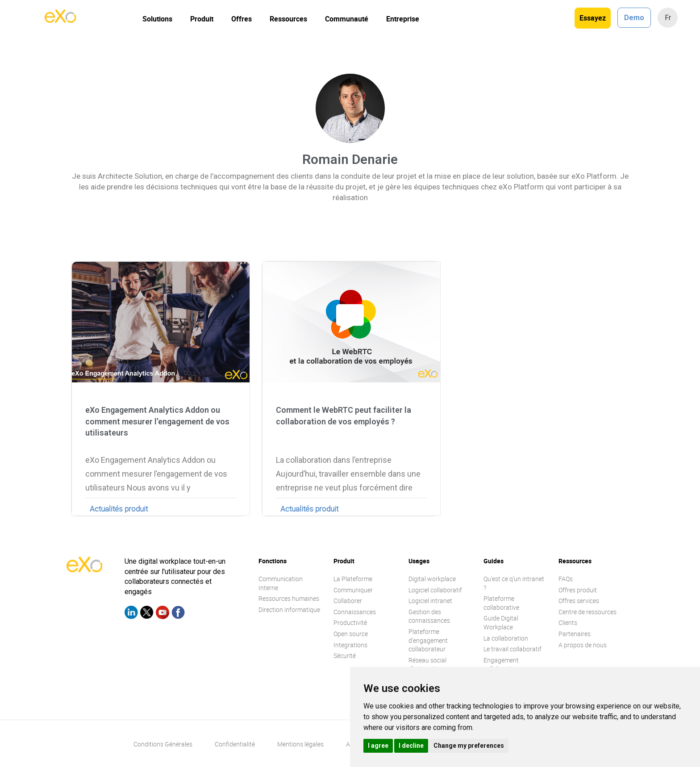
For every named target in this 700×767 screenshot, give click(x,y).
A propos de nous (583, 645)
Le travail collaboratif (512, 649)
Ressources (288, 19)
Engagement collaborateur (502, 664)
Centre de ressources (587, 612)
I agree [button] (378, 746)
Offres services (579, 601)
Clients (568, 622)
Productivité (350, 622)
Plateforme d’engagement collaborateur (428, 640)
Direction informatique (289, 610)
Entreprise (403, 19)
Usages (419, 561)
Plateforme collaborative (501, 603)
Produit (202, 19)
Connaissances (355, 612)
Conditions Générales (163, 744)
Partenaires (575, 634)
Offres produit (578, 590)
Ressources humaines (289, 598)
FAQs (566, 579)
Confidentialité (235, 744)
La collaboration (506, 638)
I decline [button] (411, 746)
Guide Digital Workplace (501, 622)
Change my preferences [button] (469, 746)
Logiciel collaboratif (435, 590)
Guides (494, 561)
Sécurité (345, 656)
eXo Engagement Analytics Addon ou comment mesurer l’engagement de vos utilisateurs (157, 421)
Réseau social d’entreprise (427, 664)
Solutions (157, 19)
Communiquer (353, 590)
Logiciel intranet (430, 601)
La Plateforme (353, 579)
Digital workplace (432, 579)
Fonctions (273, 561)
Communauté (347, 19)
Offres (242, 19)
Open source (351, 634)
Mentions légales (300, 744)
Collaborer (348, 601)
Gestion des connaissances (429, 616)
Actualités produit (119, 509)
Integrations (350, 645)
